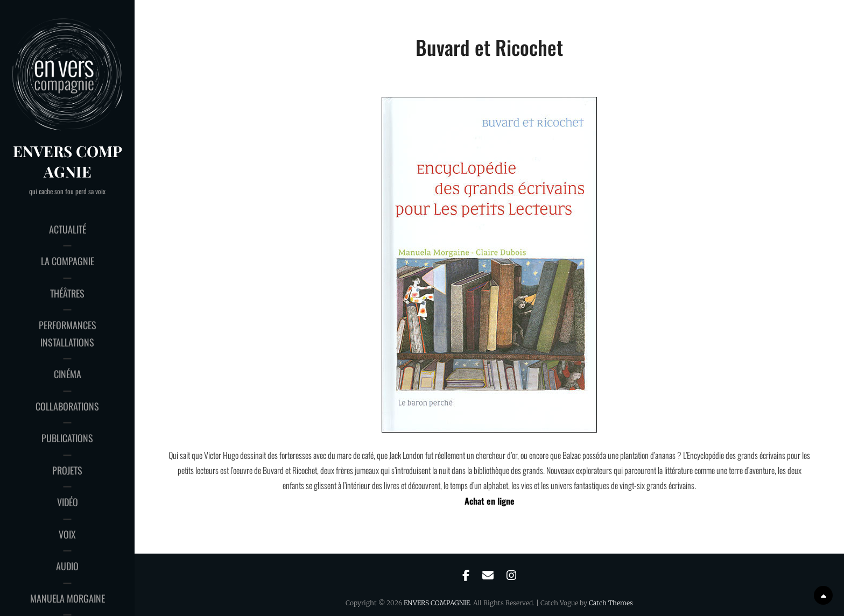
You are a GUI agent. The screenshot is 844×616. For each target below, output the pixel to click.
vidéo (68, 502)
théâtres (67, 293)
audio (67, 566)
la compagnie (68, 261)
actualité (68, 229)
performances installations (68, 334)
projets (67, 470)
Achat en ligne (490, 501)
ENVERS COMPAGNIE (68, 161)
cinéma (68, 374)
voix (67, 534)
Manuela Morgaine (68, 598)
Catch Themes (611, 603)
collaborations (67, 406)
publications (67, 438)
